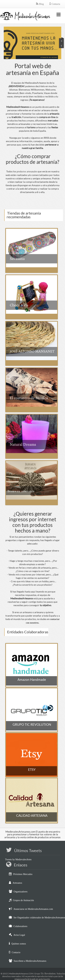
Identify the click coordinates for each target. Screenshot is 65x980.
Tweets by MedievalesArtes (18, 860)
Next (62, 46)
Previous (62, 40)
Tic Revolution (48, 974)
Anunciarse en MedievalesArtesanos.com (33, 909)
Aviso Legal (19, 935)
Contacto (16, 952)
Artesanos (17, 883)
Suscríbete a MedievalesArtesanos (30, 961)
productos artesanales (27, 172)
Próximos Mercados (23, 874)
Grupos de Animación (23, 900)
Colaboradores (20, 926)
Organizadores (21, 892)
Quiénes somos (19, 944)
